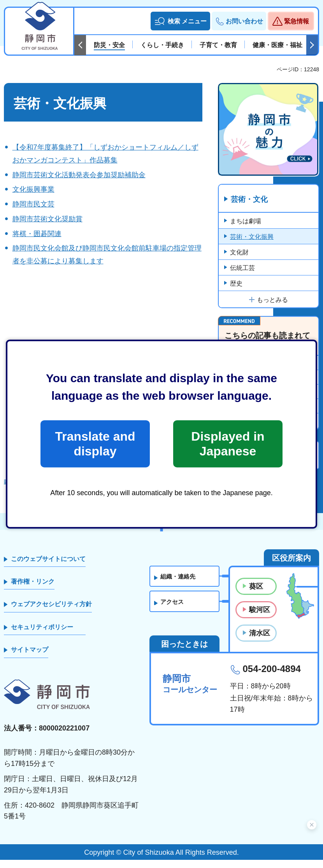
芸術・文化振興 (252, 237)
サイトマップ (30, 658)
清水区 (260, 641)
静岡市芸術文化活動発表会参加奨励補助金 (79, 175)
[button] (180, 21)
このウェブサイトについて (48, 567)
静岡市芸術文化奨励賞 (47, 219)
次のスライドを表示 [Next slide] (312, 45)
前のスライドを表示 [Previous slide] (80, 45)
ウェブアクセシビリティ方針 (51, 612)
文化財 (239, 253)
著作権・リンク (33, 590)
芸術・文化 (251, 200)
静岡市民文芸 (33, 204)
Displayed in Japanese (228, 444)
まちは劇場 (246, 221)
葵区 (256, 594)
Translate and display (95, 444)
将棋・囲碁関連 (37, 234)
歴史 (236, 284)
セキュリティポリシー (42, 635)
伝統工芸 (242, 268)
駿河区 (260, 617)
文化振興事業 (33, 189)
